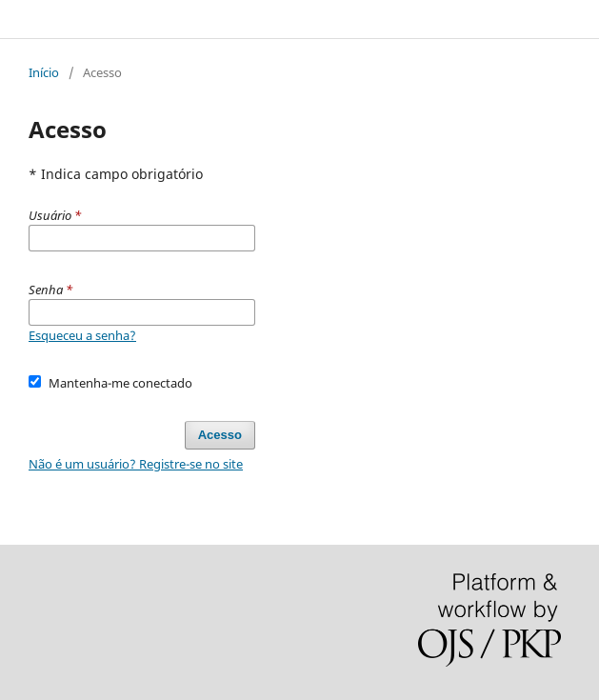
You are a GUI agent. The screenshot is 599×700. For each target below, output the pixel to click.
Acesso (220, 435)
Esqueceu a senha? (82, 335)
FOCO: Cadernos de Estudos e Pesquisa (165, 18)
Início (44, 72)
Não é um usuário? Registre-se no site (136, 464)
